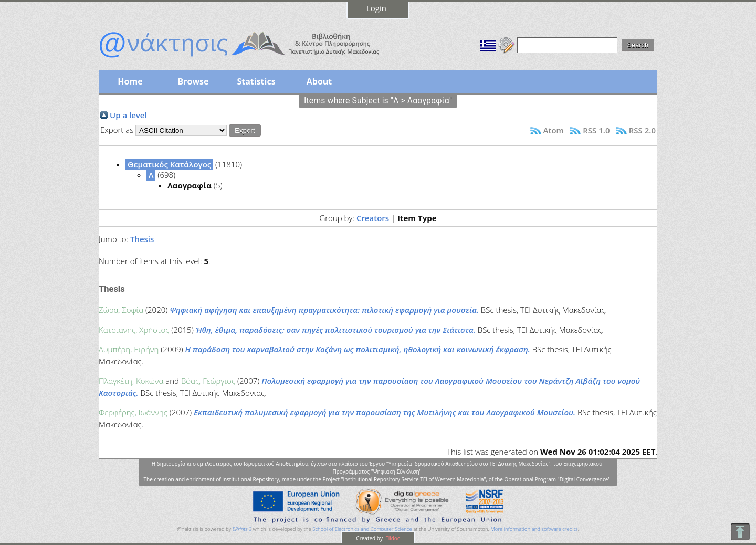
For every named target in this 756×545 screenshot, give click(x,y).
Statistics (256, 81)
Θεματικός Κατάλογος (169, 164)
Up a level (128, 115)
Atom (554, 130)
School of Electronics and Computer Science (362, 529)
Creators (373, 218)
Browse (193, 81)
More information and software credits (534, 529)
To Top (740, 532)
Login (376, 8)
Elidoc (392, 538)
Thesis (142, 239)
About (319, 81)
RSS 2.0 (642, 130)
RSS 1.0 (596, 130)
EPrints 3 (242, 529)
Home (130, 81)
